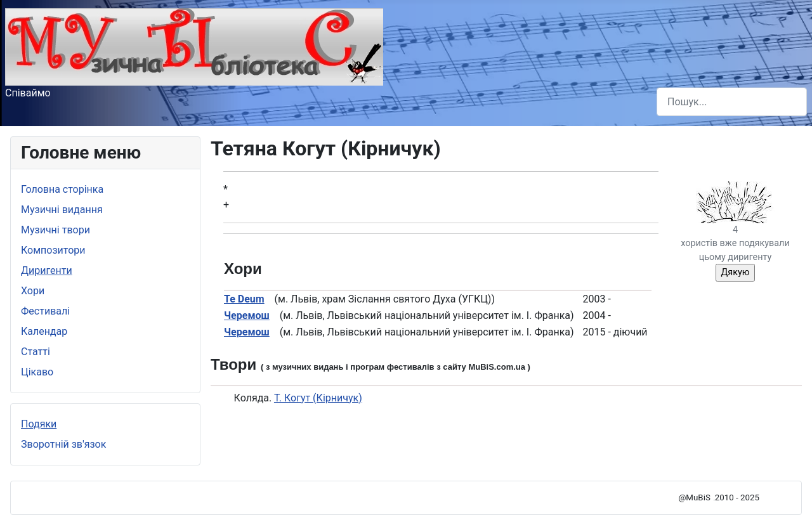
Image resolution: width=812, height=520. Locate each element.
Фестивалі (45, 311)
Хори (33, 291)
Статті (36, 352)
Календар (44, 331)
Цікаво (37, 372)
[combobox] (732, 102)
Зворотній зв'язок (63, 444)
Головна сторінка (62, 189)
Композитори (53, 250)
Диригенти (47, 270)
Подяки (39, 424)
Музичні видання (62, 210)
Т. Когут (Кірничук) (318, 398)
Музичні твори (56, 230)
